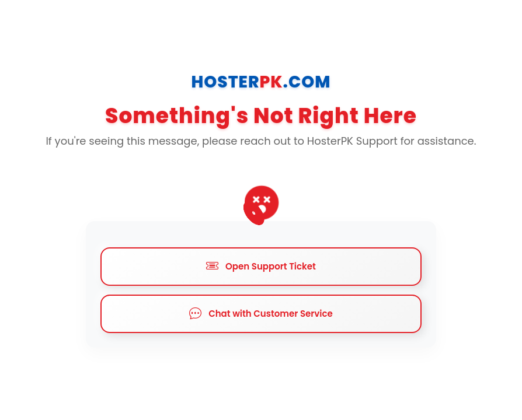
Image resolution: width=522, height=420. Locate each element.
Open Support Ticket (261, 267)
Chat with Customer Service (261, 314)
